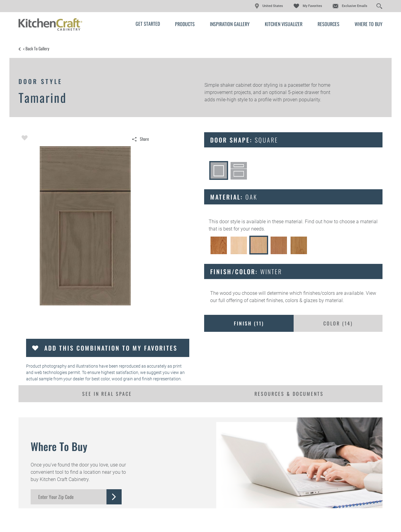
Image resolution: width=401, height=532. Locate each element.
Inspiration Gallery (230, 24)
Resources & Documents (289, 394)
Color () (338, 323)
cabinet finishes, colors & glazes (283, 300)
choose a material (359, 222)
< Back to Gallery (36, 49)
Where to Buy (369, 24)
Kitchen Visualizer (284, 24)
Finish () (249, 323)
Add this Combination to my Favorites (111, 348)
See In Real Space (107, 394)
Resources (329, 24)
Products (185, 24)
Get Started (148, 24)
